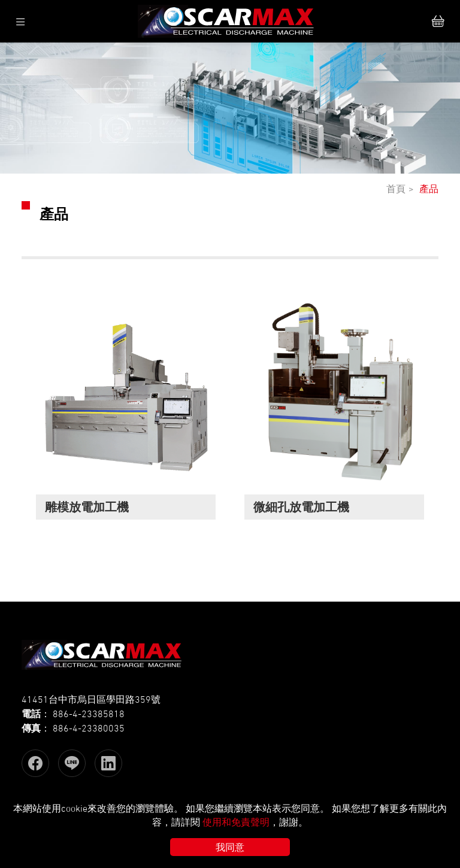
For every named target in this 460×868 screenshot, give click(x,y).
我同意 (230, 847)
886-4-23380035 (89, 728)
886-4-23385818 (89, 714)
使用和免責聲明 (236, 822)
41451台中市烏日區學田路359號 (91, 699)
